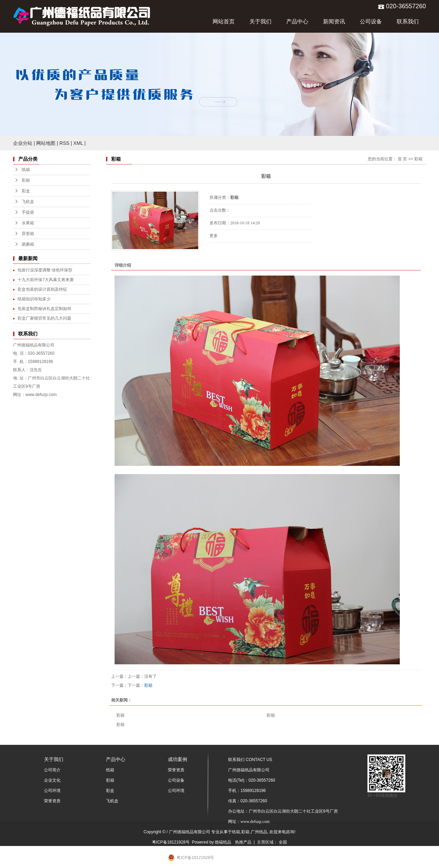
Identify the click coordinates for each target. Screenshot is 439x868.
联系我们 (408, 22)
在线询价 (229, 252)
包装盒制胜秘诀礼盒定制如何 (44, 309)
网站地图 (46, 143)
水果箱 (28, 223)
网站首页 (224, 22)
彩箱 (26, 180)
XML (78, 143)
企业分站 (23, 143)
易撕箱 (28, 244)
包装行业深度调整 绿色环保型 (45, 270)
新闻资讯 (334, 22)
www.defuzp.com (41, 395)
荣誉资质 (52, 801)
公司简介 (52, 770)
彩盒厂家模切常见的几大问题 (44, 318)
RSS (65, 143)
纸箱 (26, 170)
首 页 (402, 159)
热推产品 (243, 842)
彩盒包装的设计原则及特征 (42, 289)
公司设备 (371, 22)
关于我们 (260, 22)
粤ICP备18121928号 (171, 842)
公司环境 (52, 791)
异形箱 (28, 234)
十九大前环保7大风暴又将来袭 (46, 280)
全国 (283, 842)
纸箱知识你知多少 (34, 299)
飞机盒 (28, 202)
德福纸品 (223, 842)
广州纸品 (259, 832)
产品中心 (297, 22)
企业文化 (52, 780)
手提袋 (28, 212)
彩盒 (26, 191)
